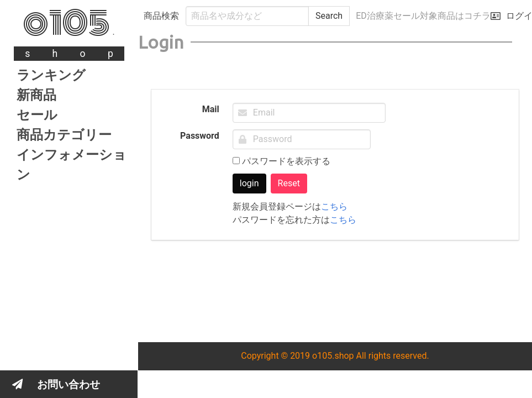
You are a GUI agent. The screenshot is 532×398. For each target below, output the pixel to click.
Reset (289, 183)
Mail (211, 109)
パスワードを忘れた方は (294, 220)
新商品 (36, 95)
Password (200, 136)
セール (37, 115)
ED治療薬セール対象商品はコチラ (423, 16)
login (249, 183)
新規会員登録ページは (290, 206)
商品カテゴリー (64, 135)
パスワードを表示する (281, 161)
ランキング (51, 75)
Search (329, 16)
